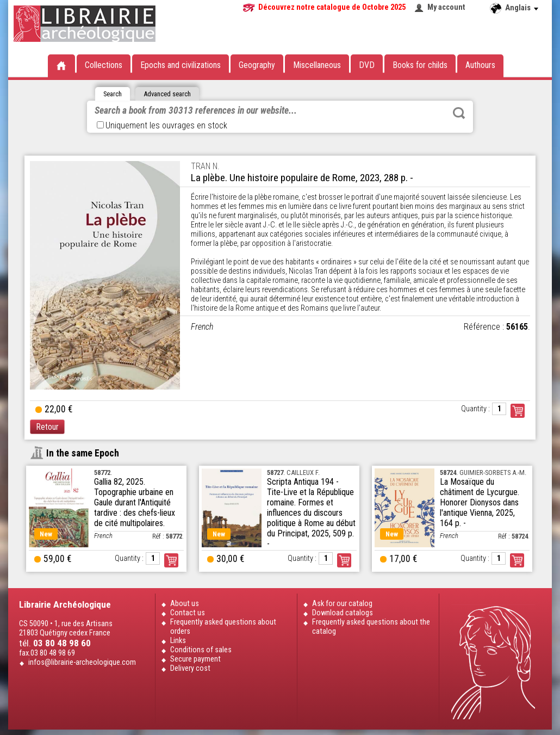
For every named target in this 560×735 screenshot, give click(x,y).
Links (178, 641)
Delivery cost (190, 668)
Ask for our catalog (342, 604)
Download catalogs (343, 613)
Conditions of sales (201, 650)
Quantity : (475, 409)
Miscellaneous (317, 65)
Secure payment (195, 659)
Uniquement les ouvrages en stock (162, 125)
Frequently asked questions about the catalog (371, 627)
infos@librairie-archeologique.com (82, 662)
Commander (518, 411)
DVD (367, 65)
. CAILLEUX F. (293, 473)
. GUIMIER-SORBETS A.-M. (483, 473)
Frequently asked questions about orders (223, 627)
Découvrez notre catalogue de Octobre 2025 (332, 7)
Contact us (188, 613)
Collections (104, 65)
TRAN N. (205, 166)
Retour (47, 427)
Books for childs (420, 65)
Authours (480, 65)
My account (446, 7)
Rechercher (459, 113)
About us (185, 604)
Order (171, 560)
